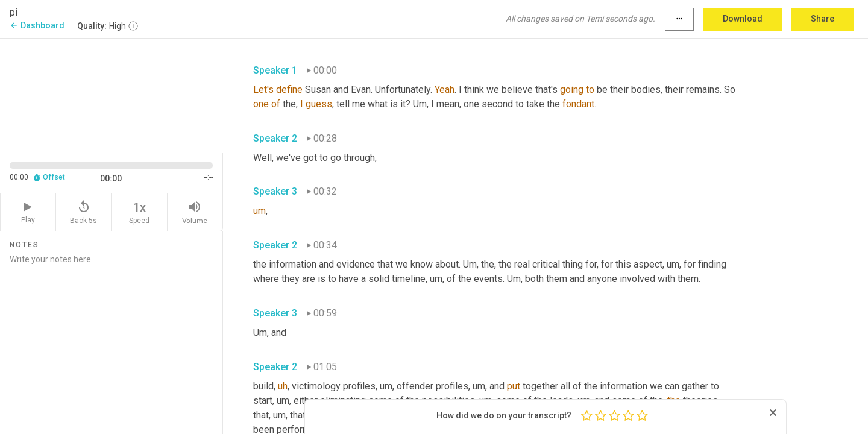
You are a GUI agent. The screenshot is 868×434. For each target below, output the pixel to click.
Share (822, 19)
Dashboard (37, 25)
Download (743, 19)
